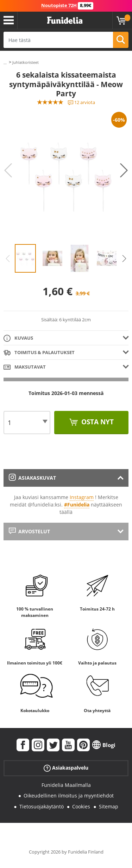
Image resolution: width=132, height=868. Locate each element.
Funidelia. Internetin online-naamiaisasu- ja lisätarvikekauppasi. (65, 20)
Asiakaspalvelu (66, 768)
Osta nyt (97, 422)
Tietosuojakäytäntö (42, 806)
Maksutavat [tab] (25, 367)
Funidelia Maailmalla (66, 785)
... (5, 63)
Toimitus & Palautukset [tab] (39, 353)
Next (124, 170)
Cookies (81, 806)
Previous (8, 170)
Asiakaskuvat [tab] (32, 478)
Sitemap (109, 806)
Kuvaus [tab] (18, 338)
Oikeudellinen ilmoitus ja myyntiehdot (69, 796)
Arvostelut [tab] (29, 531)
